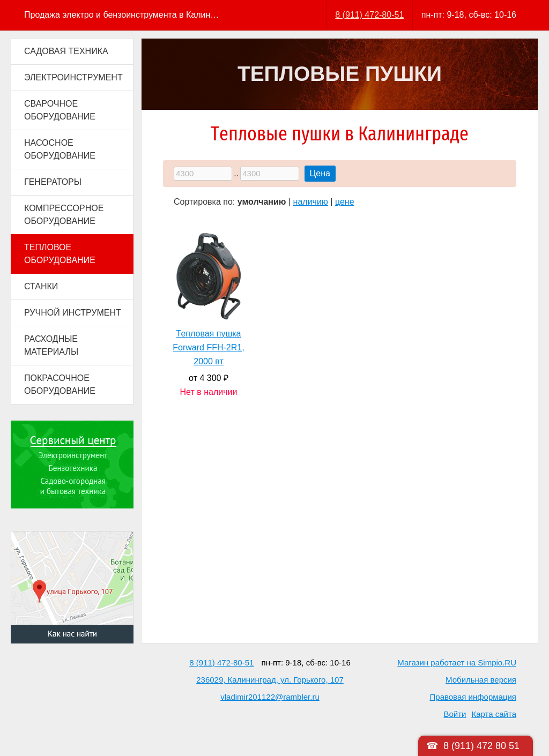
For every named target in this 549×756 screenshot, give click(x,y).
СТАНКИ (41, 286)
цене (345, 202)
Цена (320, 173)
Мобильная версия (481, 680)
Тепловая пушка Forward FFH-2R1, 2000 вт (208, 347)
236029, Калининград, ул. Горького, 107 (270, 680)
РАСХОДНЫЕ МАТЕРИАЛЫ (51, 345)
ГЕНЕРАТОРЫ (53, 182)
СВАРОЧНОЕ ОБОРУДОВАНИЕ (60, 110)
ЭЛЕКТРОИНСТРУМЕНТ (73, 77)
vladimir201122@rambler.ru (270, 697)
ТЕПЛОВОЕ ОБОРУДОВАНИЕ (60, 254)
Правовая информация (473, 697)
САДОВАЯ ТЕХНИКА (66, 51)
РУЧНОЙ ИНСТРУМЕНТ (73, 313)
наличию (311, 202)
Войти (455, 714)
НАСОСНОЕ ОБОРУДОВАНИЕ (60, 149)
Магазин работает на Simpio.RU (457, 663)
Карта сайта (494, 714)
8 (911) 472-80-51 (369, 15)
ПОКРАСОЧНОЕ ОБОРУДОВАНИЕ (60, 384)
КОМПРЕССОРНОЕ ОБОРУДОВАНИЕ (64, 215)
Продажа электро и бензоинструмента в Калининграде (123, 15)
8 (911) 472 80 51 (481, 746)
